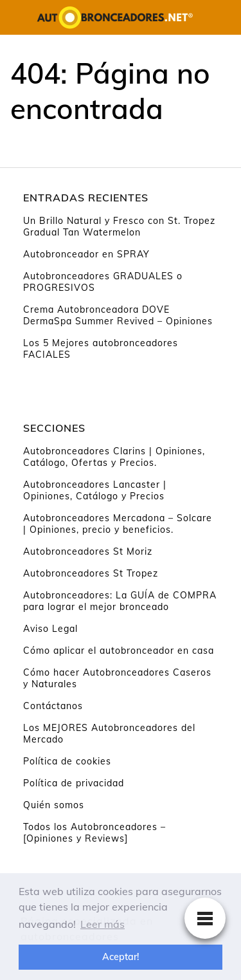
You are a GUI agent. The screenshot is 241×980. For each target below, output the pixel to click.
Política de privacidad (74, 783)
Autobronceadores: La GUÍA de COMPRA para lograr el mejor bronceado (120, 601)
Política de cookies (67, 761)
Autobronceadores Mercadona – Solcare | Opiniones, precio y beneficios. (118, 524)
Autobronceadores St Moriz (88, 551)
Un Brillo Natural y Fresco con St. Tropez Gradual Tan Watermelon (119, 227)
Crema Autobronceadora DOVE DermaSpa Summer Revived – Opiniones (118, 315)
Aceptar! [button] (121, 957)
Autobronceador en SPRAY (86, 254)
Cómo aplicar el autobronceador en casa (119, 651)
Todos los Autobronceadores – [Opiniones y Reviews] (94, 833)
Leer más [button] (103, 924)
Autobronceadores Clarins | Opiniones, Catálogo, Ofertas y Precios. (114, 457)
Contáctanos (53, 706)
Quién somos (54, 805)
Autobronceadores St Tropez (91, 573)
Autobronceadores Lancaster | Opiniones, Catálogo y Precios (95, 490)
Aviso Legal (50, 629)
